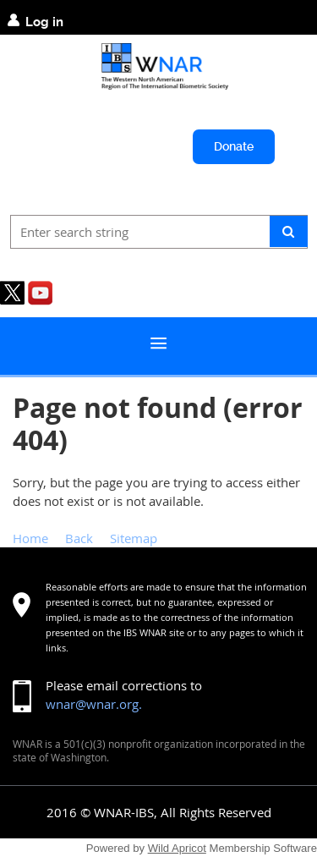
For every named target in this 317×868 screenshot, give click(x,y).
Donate (234, 146)
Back (79, 538)
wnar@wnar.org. (94, 704)
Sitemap (134, 538)
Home (30, 538)
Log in (44, 22)
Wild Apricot (177, 848)
